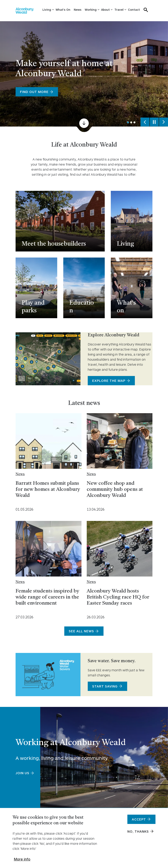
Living (47, 10)
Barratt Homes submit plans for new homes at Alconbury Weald (48, 489)
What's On (63, 10)
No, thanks (138, 833)
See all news (81, 631)
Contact (134, 10)
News (78, 10)
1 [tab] (128, 122)
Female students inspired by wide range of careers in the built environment (47, 597)
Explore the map (109, 381)
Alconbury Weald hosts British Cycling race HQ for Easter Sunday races (118, 597)
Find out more (34, 92)
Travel (119, 10)
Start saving (105, 686)
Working (91, 10)
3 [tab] (134, 122)
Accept (139, 821)
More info (22, 861)
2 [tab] (131, 122)
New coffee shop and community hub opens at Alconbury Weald (115, 489)
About (105, 10)
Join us (22, 773)
